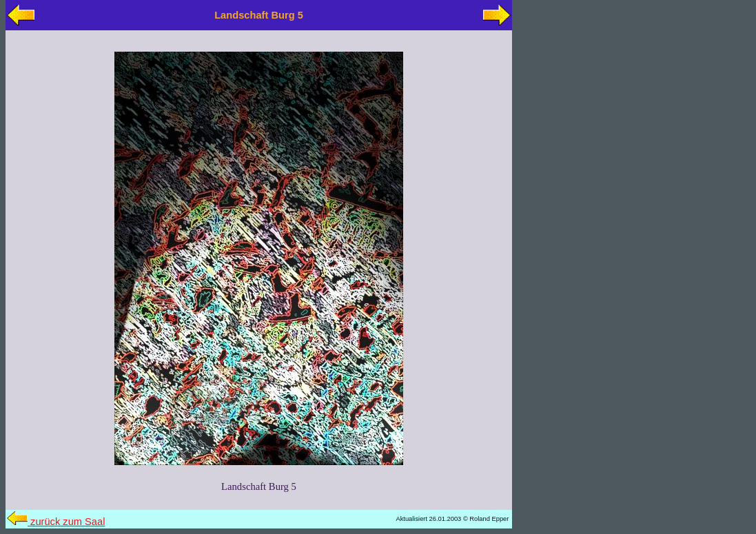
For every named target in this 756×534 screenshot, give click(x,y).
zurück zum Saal (56, 522)
